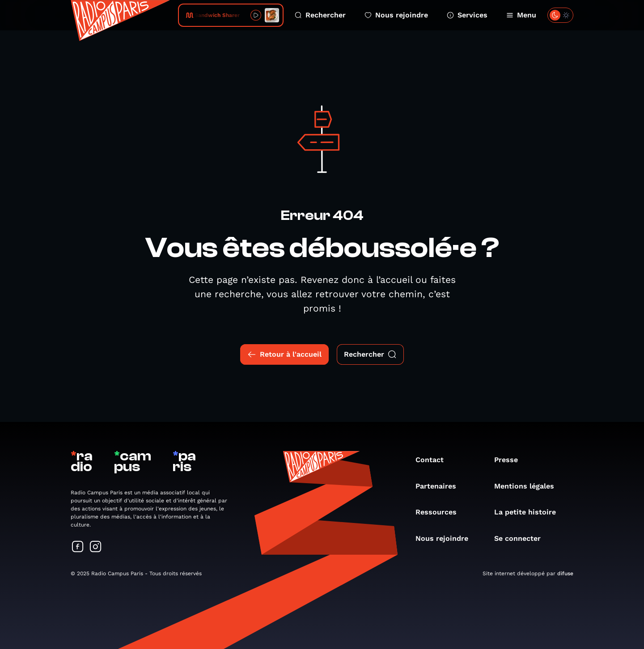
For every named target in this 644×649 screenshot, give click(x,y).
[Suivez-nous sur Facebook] (78, 547)
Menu (521, 15)
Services (467, 15)
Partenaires (440, 486)
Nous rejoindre (396, 15)
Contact (434, 460)
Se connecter (522, 538)
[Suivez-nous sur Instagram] (96, 547)
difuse (565, 573)
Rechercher (320, 15)
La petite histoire (530, 512)
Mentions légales (529, 486)
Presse (511, 460)
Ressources (441, 512)
